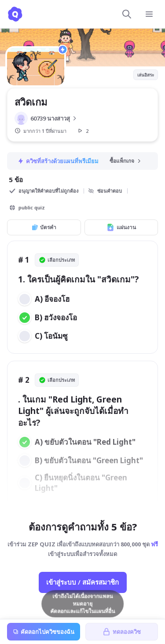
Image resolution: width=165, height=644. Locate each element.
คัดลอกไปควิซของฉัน (44, 632)
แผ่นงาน (121, 227)
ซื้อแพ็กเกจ (126, 161)
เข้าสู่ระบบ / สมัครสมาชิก (82, 582)
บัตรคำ (44, 227)
